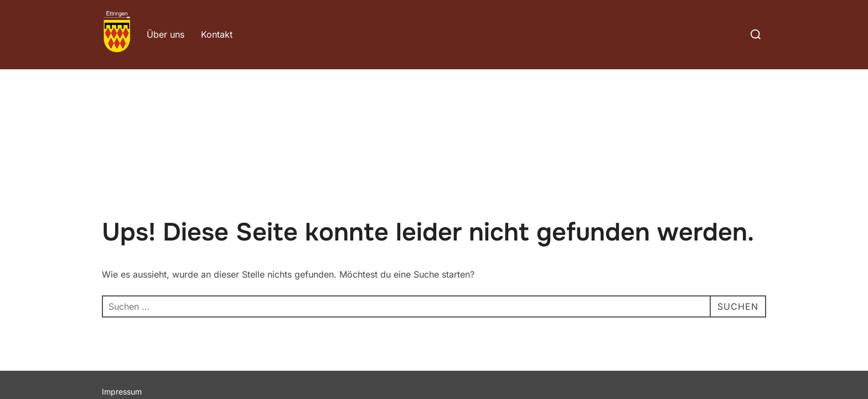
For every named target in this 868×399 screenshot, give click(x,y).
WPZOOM (748, 334)
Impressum (122, 322)
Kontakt (217, 34)
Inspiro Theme (686, 334)
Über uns (166, 34)
